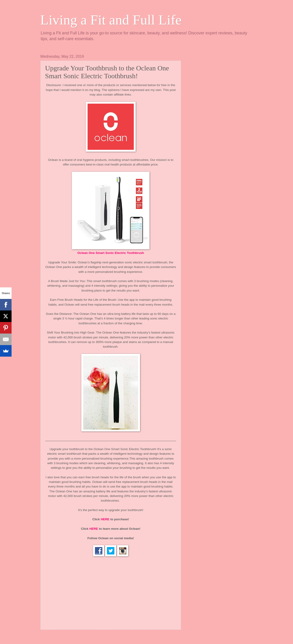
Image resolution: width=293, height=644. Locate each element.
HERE (105, 519)
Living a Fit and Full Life (111, 20)
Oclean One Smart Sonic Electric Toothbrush (111, 253)
